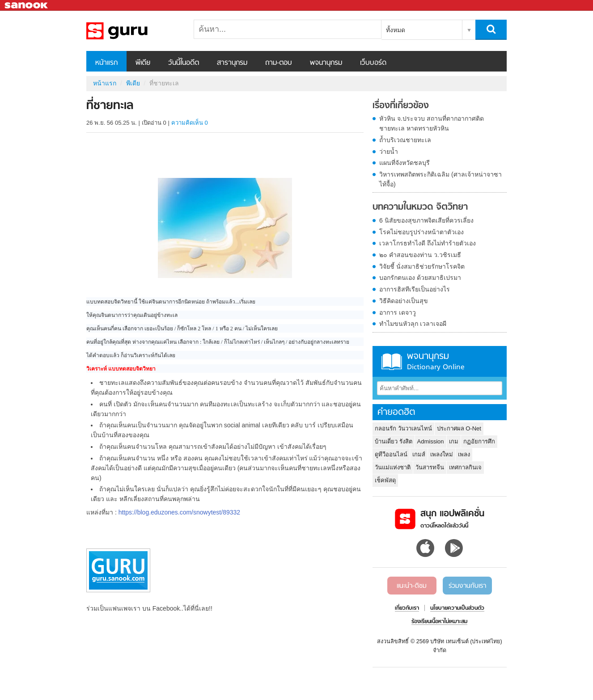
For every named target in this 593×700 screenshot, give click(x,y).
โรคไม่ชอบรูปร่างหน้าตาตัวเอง (421, 232)
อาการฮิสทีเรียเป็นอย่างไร (415, 289)
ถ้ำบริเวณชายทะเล (405, 140)
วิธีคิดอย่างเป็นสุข (404, 301)
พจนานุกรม (326, 63)
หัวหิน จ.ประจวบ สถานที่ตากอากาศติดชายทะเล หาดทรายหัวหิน (432, 123)
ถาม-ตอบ (279, 63)
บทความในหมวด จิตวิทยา (420, 207)
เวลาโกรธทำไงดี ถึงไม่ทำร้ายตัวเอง (428, 243)
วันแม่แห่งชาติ (393, 467)
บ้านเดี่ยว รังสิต (394, 441)
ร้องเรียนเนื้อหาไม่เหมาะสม (439, 622)
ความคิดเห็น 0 (190, 123)
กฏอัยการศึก (479, 441)
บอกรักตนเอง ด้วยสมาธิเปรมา (420, 278)
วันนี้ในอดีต (184, 63)
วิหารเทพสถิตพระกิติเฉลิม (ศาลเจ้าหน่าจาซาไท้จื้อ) (441, 179)
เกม (454, 441)
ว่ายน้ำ (389, 152)
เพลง (464, 454)
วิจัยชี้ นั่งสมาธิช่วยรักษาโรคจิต (422, 266)
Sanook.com (27, 6)
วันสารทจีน (430, 467)
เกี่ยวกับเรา (407, 608)
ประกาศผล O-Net (459, 428)
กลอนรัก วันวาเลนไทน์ (403, 428)
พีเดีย (143, 63)
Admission (431, 441)
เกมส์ (419, 454)
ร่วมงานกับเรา (467, 586)
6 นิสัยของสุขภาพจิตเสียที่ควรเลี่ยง (426, 220)
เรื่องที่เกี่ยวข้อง (401, 106)
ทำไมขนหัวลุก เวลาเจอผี (413, 324)
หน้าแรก (106, 63)
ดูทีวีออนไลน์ (391, 454)
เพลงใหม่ (442, 454)
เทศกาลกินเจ (465, 467)
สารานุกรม (232, 63)
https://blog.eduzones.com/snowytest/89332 (179, 512)
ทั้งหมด (396, 30)
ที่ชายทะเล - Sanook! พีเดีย (133, 31)
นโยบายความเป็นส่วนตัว (457, 608)
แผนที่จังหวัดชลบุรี (405, 163)
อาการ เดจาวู (398, 312)
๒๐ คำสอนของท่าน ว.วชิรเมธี (420, 255)
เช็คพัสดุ (385, 480)
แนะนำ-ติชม (412, 586)
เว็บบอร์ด (373, 63)
